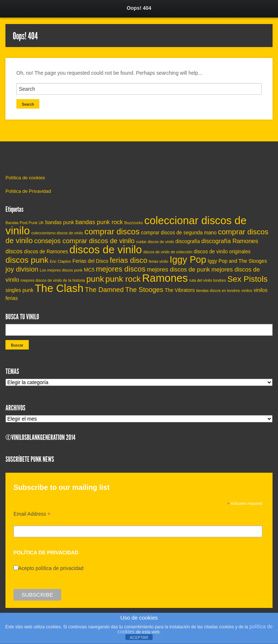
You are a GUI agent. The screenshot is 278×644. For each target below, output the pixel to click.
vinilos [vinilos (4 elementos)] (247, 290)
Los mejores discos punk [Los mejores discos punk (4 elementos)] (61, 270)
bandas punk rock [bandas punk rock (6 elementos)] (99, 222)
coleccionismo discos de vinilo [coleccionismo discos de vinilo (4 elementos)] (57, 233)
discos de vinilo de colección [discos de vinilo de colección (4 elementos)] (168, 252)
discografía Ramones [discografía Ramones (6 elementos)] (230, 241)
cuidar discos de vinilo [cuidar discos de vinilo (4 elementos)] (155, 242)
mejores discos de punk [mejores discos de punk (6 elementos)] (178, 269)
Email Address (32, 515)
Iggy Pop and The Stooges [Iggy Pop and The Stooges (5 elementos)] (237, 261)
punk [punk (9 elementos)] (95, 279)
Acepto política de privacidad (51, 568)
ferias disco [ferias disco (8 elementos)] (128, 260)
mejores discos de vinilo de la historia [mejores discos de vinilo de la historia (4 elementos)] (53, 280)
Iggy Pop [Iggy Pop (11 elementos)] (188, 259)
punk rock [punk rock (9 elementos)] (123, 279)
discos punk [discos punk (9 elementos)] (27, 260)
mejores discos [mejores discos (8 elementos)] (121, 269)
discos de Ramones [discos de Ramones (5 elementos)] (46, 252)
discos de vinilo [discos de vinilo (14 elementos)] (105, 249)
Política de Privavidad (28, 191)
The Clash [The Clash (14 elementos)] (59, 288)
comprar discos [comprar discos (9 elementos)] (112, 232)
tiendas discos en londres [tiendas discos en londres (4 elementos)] (218, 290)
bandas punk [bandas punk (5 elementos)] (60, 223)
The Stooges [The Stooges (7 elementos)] (144, 290)
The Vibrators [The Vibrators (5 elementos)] (180, 290)
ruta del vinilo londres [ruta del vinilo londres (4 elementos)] (207, 280)
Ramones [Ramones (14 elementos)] (165, 278)
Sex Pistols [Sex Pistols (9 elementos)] (247, 279)
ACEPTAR (139, 637)
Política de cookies (25, 178)
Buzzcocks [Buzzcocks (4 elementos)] (134, 223)
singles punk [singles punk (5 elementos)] (19, 290)
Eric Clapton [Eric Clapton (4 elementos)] (60, 261)
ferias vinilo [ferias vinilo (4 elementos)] (158, 261)
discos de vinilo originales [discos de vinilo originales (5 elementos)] (222, 252)
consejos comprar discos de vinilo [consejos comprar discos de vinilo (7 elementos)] (85, 241)
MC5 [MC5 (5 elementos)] (89, 270)
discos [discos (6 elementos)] (14, 251)
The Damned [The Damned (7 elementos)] (104, 290)
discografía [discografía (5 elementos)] (187, 241)
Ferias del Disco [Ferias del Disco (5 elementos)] (91, 261)
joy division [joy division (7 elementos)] (22, 269)
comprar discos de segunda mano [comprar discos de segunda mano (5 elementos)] (179, 233)
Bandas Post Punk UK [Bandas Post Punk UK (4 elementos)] (25, 223)
